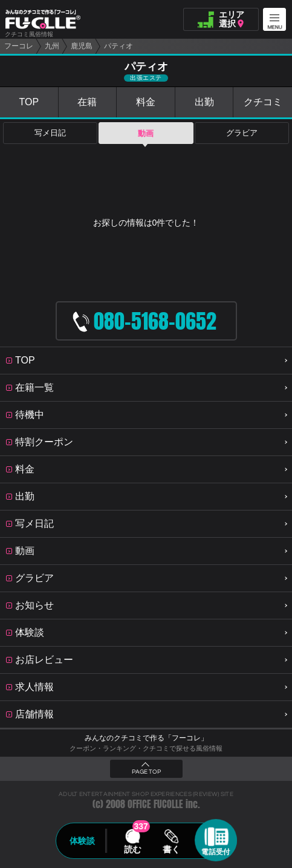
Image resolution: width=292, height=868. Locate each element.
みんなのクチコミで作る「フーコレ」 (146, 738)
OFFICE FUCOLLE (155, 804)
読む (132, 849)
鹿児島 (82, 46)
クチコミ (263, 102)
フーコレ (19, 46)
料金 (146, 102)
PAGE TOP (146, 772)
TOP (29, 102)
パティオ (118, 46)
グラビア (242, 133)
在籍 (87, 102)
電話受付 (216, 852)
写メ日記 (50, 133)
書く (172, 849)
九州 (52, 46)
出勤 (204, 102)
